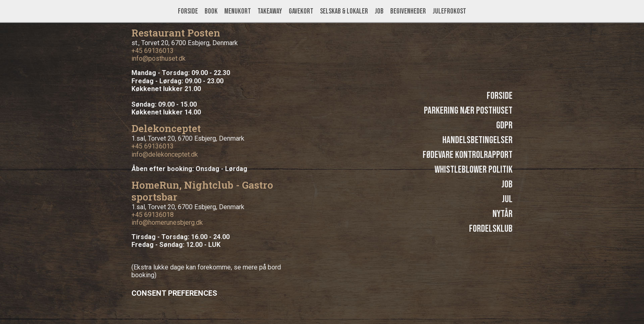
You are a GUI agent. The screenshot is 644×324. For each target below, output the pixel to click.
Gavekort (301, 11)
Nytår (503, 214)
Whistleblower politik (474, 170)
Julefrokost (449, 11)
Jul (507, 199)
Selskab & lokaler (344, 11)
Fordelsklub (491, 229)
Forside (188, 11)
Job (379, 11)
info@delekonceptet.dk (165, 154)
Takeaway (270, 11)
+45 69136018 (153, 215)
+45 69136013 (153, 51)
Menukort (238, 11)
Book (211, 11)
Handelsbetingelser (477, 140)
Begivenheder (408, 11)
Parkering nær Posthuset (468, 111)
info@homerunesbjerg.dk (167, 222)
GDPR (504, 125)
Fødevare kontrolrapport (468, 155)
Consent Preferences (174, 293)
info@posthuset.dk (159, 58)
